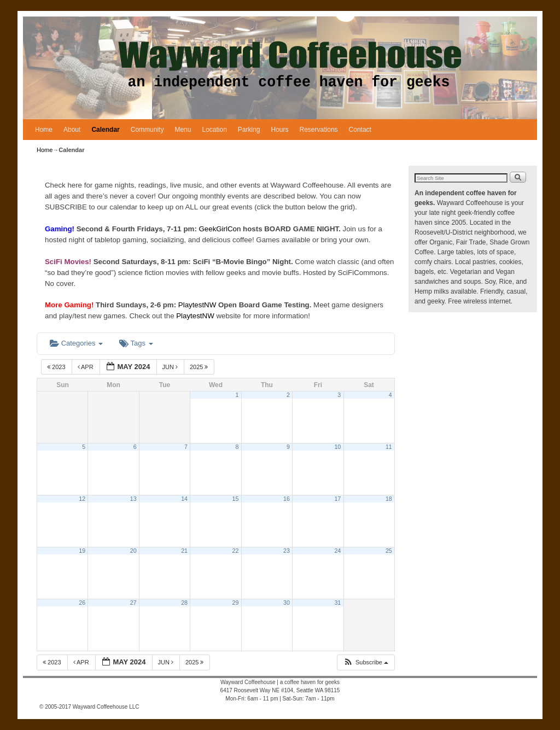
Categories (76, 343)
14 (184, 499)
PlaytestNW (198, 305)
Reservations (319, 130)
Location (214, 130)
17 (337, 499)
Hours (280, 130)
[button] (366, 662)
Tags (136, 343)
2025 (200, 367)
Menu (183, 130)
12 (82, 499)
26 (82, 603)
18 (389, 499)
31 (337, 603)
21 (184, 551)
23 (287, 551)
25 (389, 551)
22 (236, 551)
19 (82, 551)
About (72, 130)
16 (287, 499)
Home (44, 130)
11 (389, 447)
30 (287, 603)
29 (236, 603)
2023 (57, 367)
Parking (249, 130)
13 (133, 499)
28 (184, 603)
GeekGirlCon (221, 229)
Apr (86, 367)
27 (133, 603)
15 (236, 499)
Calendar (105, 130)
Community (147, 130)
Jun (171, 367)
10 (337, 447)
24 (337, 551)
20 (133, 551)
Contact (360, 130)
